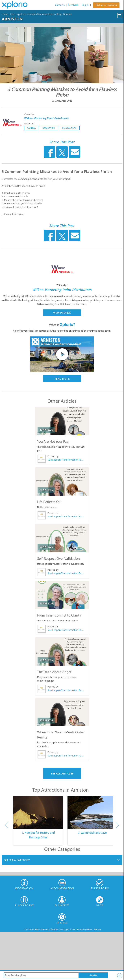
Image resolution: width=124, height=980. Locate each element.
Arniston (12, 19)
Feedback (73, 5)
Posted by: (30, 114)
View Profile (62, 313)
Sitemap (97, 929)
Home (5, 14)
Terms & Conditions (84, 929)
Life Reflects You (49, 502)
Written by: (62, 285)
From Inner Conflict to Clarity (59, 615)
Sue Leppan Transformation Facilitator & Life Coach (65, 460)
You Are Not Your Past (53, 441)
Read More (62, 379)
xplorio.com (70, 929)
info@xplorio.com (57, 929)
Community (49, 128)
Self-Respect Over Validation (58, 559)
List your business (106, 5)
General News (69, 128)
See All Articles (62, 773)
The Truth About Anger (54, 672)
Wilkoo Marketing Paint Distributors (47, 118)
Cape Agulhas (18, 14)
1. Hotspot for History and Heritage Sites (38, 835)
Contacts (60, 5)
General (68, 14)
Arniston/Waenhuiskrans (41, 14)
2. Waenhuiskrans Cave (92, 833)
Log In (85, 5)
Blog (59, 14)
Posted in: (29, 123)
